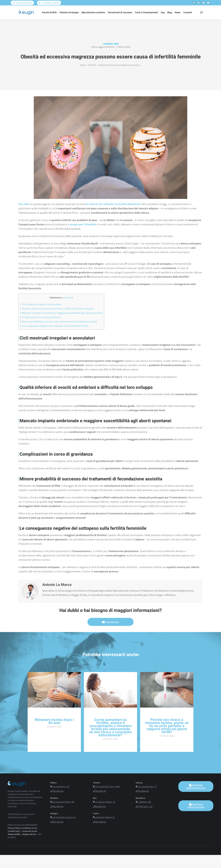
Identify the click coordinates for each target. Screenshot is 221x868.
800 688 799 (100, 791)
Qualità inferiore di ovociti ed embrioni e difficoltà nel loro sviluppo (57, 309)
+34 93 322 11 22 (144, 806)
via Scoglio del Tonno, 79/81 (107, 786)
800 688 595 (57, 806)
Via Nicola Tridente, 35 (104, 802)
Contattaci (111, 622)
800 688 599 (57, 791)
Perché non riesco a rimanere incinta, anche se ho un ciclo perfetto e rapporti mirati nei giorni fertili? (167, 726)
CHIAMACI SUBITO (49, 3)
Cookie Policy (14, 831)
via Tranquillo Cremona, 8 (63, 817)
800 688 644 (100, 822)
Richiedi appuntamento (196, 787)
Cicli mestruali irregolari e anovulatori (41, 304)
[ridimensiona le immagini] (54, 690)
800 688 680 (142, 791)
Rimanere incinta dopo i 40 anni (54, 721)
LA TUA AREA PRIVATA (22, 3)
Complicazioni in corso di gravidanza (40, 317)
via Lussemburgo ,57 (146, 786)
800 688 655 (57, 822)
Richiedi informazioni (196, 806)
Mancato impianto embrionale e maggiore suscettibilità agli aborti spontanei (61, 313)
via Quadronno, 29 (60, 786)
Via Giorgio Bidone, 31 (104, 817)
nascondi (68, 298)
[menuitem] (49, 12)
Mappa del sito (29, 834)
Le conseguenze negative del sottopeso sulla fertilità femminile (54, 326)
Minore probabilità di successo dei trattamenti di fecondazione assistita (59, 321)
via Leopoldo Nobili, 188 (62, 802)
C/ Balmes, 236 (143, 802)
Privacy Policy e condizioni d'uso (22, 828)
